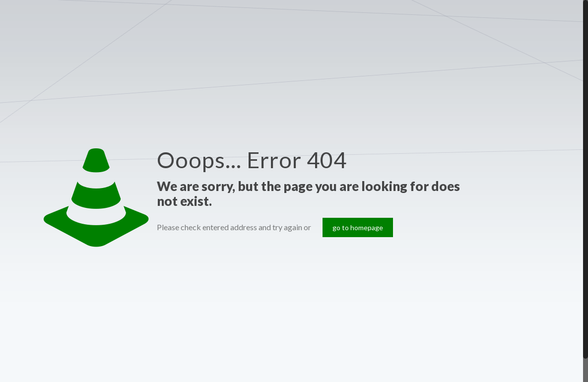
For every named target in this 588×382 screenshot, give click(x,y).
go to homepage (358, 227)
